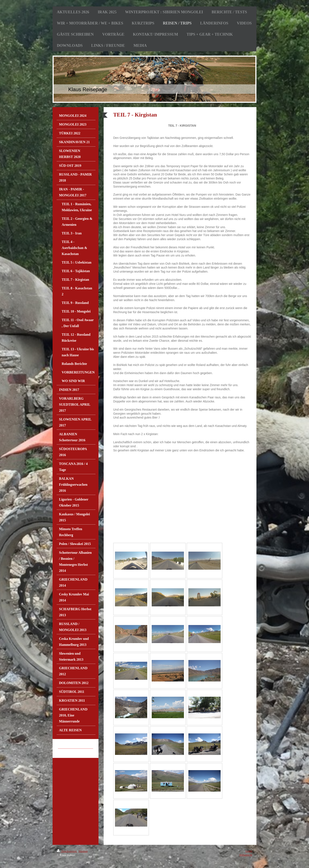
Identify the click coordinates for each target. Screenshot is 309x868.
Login (249, 851)
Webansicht (246, 855)
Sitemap (83, 851)
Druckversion (67, 851)
